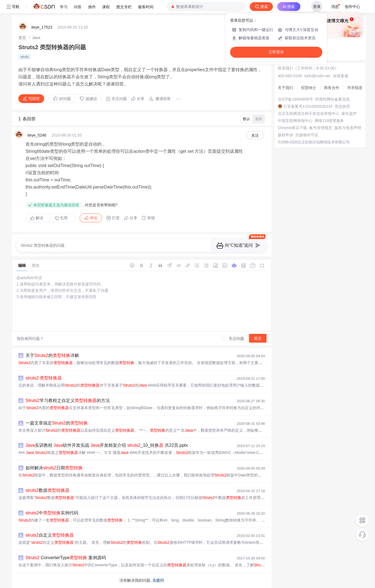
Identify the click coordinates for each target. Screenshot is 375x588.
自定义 (50, 535)
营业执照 (342, 106)
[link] (22, 38)
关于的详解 (52, 355)
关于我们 (286, 88)
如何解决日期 (54, 468)
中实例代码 (52, 513)
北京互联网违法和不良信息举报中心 (309, 113)
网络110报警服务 (329, 121)
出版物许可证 (307, 135)
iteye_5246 (37, 135)
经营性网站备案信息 (332, 99)
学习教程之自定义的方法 (68, 400)
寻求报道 (355, 88)
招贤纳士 (309, 88)
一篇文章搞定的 (57, 423)
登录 (317, 7)
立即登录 (276, 52)
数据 (47, 490)
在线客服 (341, 76)
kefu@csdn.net (317, 76)
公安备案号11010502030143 (308, 106)
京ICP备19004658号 (295, 99)
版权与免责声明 (348, 128)
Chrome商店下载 (292, 128)
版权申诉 (286, 135)
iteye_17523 (42, 27)
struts (25, 57)
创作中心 (352, 7)
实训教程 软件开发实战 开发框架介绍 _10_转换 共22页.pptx (107, 445)
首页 (22, 38)
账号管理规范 (321, 128)
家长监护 (349, 113)
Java (36, 38)
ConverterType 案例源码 (66, 558)
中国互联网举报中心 (295, 121)
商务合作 (332, 88)
